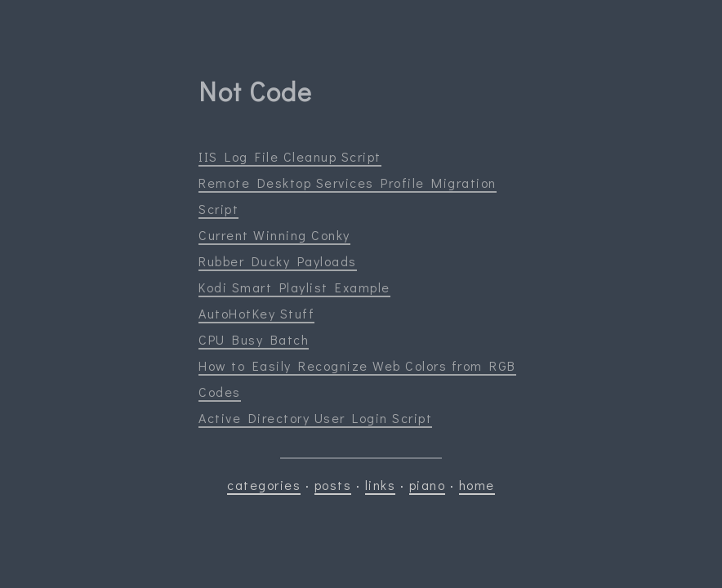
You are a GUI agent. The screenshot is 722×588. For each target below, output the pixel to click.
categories (264, 485)
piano (428, 485)
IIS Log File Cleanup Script (290, 156)
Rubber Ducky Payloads (278, 261)
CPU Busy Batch (254, 339)
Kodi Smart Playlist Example (294, 287)
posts (333, 485)
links (381, 485)
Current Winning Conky (274, 235)
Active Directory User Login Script (315, 418)
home (477, 485)
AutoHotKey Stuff (256, 313)
